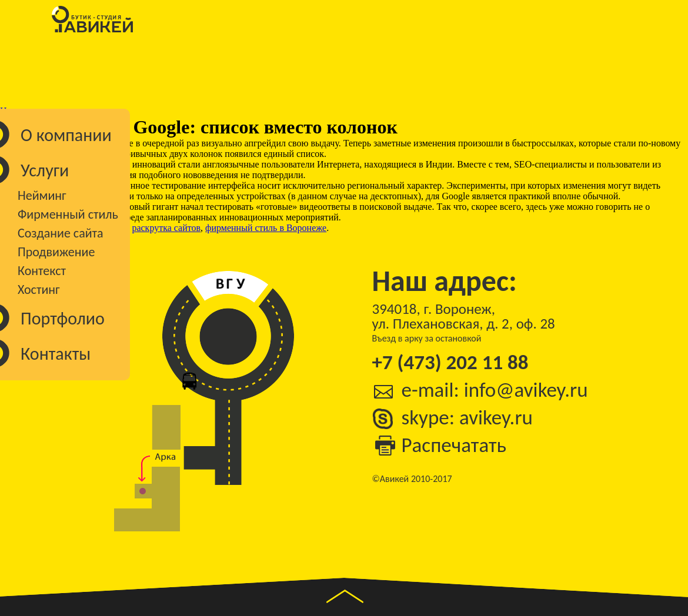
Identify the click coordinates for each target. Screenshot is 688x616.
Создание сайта (61, 233)
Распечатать (454, 445)
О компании (66, 135)
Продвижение (56, 252)
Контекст (42, 271)
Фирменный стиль (68, 214)
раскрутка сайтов (166, 228)
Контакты (56, 354)
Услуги (45, 170)
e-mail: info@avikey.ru (495, 390)
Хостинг (39, 289)
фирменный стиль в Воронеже (266, 228)
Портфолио (63, 318)
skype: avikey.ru (467, 418)
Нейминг (42, 195)
